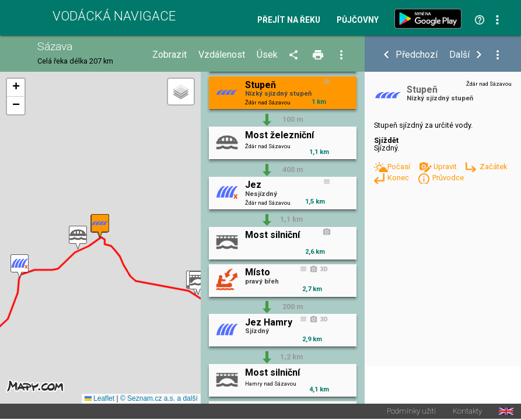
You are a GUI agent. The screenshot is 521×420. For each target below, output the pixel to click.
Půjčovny (358, 20)
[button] (198, 283)
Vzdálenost (222, 55)
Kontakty (467, 412)
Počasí (400, 167)
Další (459, 55)
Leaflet (99, 399)
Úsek (267, 55)
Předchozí (417, 55)
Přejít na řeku (289, 20)
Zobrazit (169, 55)
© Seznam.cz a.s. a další (159, 399)
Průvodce (448, 178)
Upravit (446, 167)
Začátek (493, 167)
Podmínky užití (411, 412)
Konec (399, 178)
